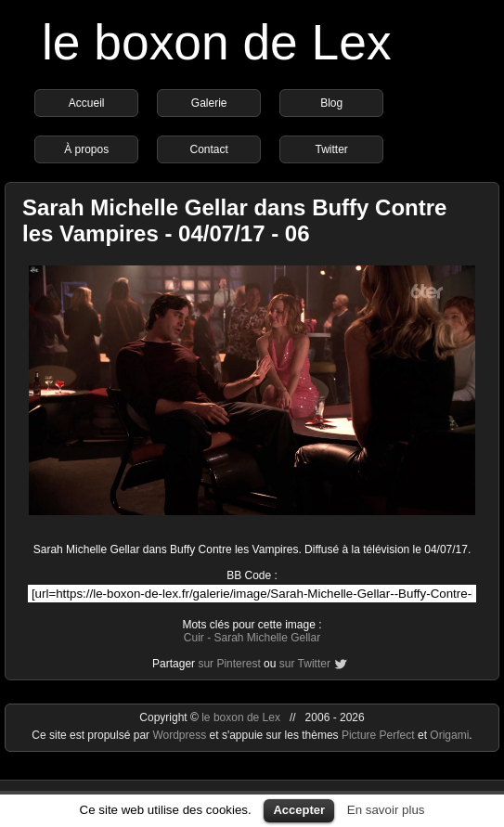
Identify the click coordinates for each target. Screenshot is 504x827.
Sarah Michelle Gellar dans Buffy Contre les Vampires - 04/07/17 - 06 (234, 220)
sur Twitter (305, 664)
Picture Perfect (378, 735)
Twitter (331, 149)
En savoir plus (386, 810)
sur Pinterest (229, 664)
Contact (208, 149)
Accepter (299, 810)
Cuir (194, 638)
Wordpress (181, 735)
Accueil (87, 103)
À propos (86, 149)
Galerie (209, 103)
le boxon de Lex (217, 42)
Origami (449, 735)
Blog (331, 103)
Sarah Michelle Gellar (267, 638)
